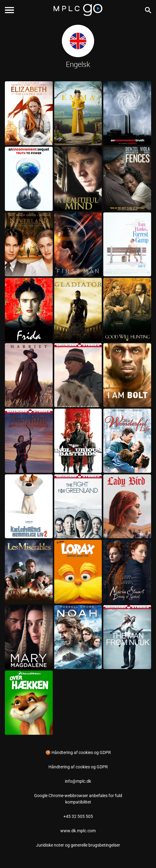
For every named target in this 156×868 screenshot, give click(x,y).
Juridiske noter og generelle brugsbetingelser (78, 845)
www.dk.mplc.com (78, 831)
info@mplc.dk (78, 781)
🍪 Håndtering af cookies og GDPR (78, 752)
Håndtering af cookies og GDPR (78, 767)
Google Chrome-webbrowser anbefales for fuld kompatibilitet (78, 799)
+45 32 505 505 (78, 816)
